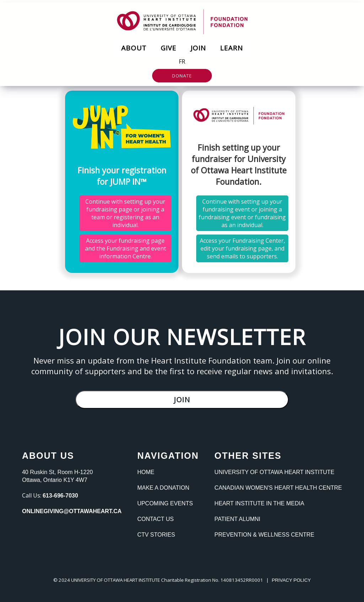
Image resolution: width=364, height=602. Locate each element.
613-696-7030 (60, 496)
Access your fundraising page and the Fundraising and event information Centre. (125, 248)
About (134, 48)
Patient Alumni (237, 519)
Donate (182, 76)
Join (198, 48)
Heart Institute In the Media (259, 503)
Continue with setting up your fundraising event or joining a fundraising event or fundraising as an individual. (242, 213)
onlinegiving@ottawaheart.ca (72, 511)
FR (182, 61)
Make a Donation (163, 488)
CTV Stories (156, 535)
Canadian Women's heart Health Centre (278, 488)
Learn (231, 48)
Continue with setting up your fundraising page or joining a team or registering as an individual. (125, 213)
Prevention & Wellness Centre (264, 535)
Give (168, 48)
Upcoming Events (165, 503)
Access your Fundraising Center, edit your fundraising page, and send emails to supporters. (242, 248)
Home (146, 472)
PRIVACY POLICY (291, 580)
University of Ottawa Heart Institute (274, 472)
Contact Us (156, 519)
